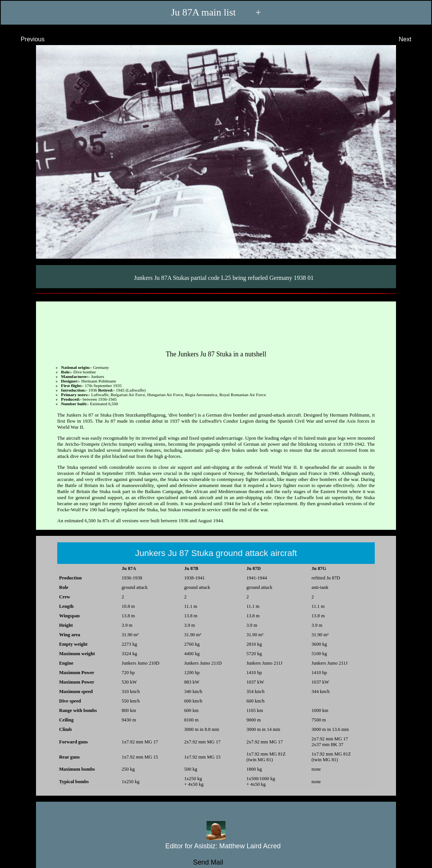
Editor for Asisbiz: (216, 846)
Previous (26, 39)
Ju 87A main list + (216, 12)
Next (412, 39)
